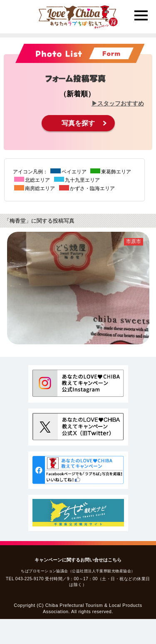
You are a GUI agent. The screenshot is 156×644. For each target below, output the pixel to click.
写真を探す (78, 123)
